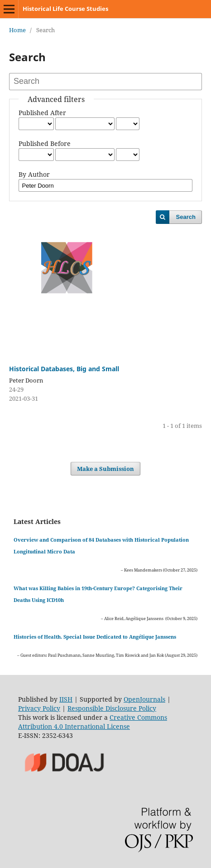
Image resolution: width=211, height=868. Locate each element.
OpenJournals (144, 699)
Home (17, 30)
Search (186, 217)
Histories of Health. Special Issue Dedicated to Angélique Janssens (95, 637)
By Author (34, 174)
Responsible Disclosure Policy (112, 708)
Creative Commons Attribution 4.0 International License (93, 722)
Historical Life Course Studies (65, 9)
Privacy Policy (39, 708)
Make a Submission (105, 469)
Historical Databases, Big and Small (64, 369)
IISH (66, 699)
